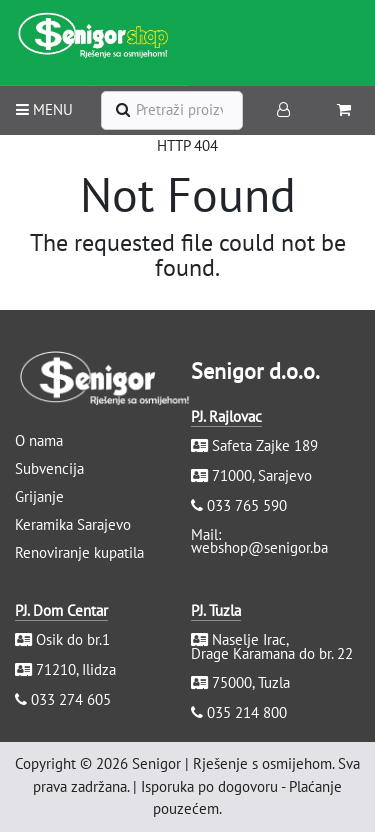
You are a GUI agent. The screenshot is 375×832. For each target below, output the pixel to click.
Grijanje (39, 496)
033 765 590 (247, 505)
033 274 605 (71, 699)
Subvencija (49, 468)
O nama (39, 440)
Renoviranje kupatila (79, 552)
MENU (44, 109)
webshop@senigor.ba (259, 547)
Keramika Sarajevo (73, 524)
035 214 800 (247, 712)
